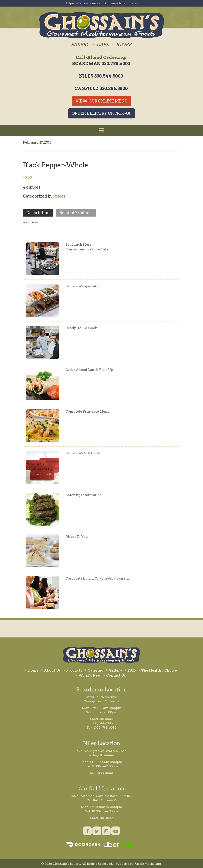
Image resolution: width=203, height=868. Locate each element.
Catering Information (84, 495)
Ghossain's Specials (82, 286)
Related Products (76, 213)
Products (73, 670)
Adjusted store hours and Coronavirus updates (102, 3)
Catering (94, 670)
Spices (59, 196)
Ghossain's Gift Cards (83, 453)
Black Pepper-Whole (56, 165)
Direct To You (77, 537)
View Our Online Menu (102, 101)
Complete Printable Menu (88, 411)
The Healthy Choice (158, 670)
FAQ (130, 670)
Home (32, 670)
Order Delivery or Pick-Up (101, 113)
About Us (51, 670)
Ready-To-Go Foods (82, 328)
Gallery (114, 670)
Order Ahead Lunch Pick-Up (89, 370)
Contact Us (115, 675)
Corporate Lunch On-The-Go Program (97, 578)
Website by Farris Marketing (138, 864)
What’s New (88, 675)
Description (38, 213)
